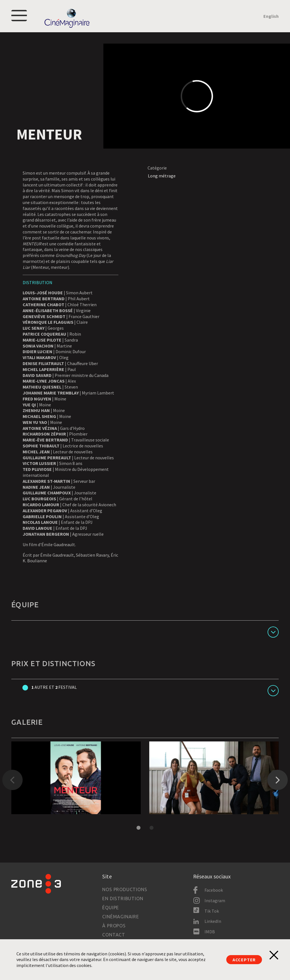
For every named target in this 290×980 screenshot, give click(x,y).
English (271, 16)
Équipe (111, 908)
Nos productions (125, 889)
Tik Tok (212, 911)
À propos (114, 926)
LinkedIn (213, 921)
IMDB (210, 932)
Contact (114, 935)
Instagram (215, 900)
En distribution (123, 898)
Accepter (244, 960)
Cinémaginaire (121, 917)
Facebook (214, 890)
